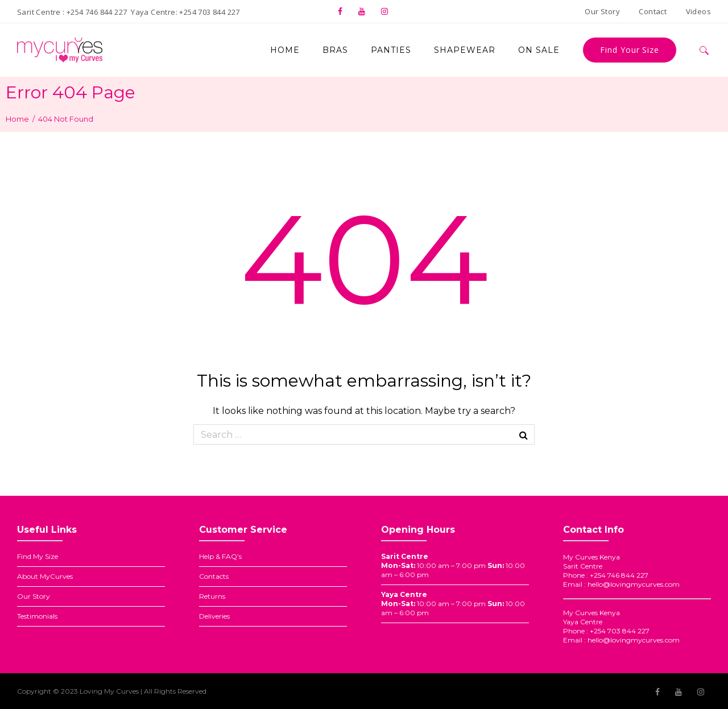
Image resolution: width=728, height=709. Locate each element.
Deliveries (214, 616)
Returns (212, 596)
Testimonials (37, 616)
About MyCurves (45, 576)
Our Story (34, 596)
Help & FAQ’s (220, 556)
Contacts (214, 576)
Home (17, 119)
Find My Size (38, 556)
